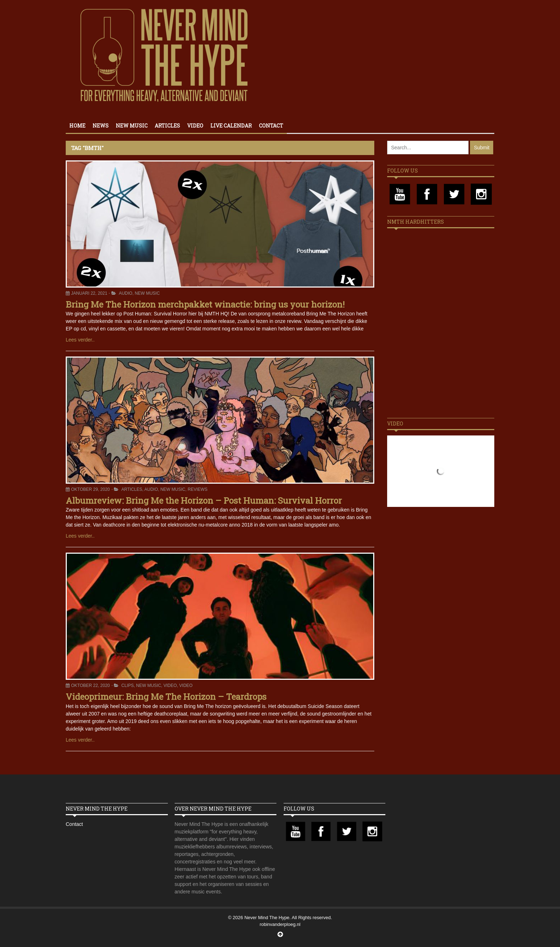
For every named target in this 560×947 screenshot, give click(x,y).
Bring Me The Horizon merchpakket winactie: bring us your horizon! (205, 304)
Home (77, 126)
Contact (271, 126)
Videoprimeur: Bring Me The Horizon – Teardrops (166, 697)
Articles (167, 126)
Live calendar (231, 126)
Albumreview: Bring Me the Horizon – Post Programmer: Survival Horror (204, 500)
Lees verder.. (80, 340)
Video (195, 126)
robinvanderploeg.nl (280, 924)
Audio (126, 293)
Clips (128, 686)
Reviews (198, 489)
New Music (132, 126)
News (101, 126)
